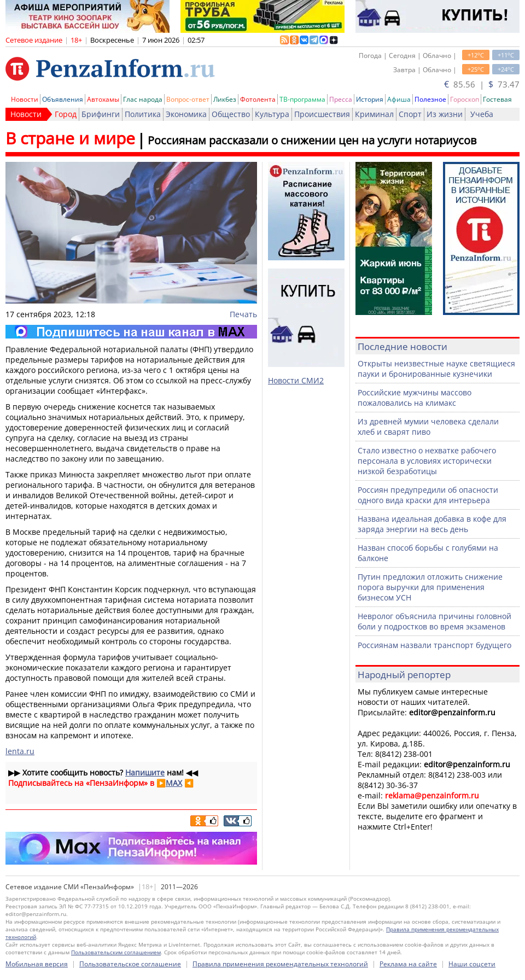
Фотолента (258, 99)
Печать (243, 314)
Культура (272, 114)
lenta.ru (20, 751)
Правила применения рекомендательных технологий (280, 964)
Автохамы (103, 99)
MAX (174, 783)
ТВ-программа (302, 99)
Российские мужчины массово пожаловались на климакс (415, 398)
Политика (143, 114)
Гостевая (497, 99)
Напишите (145, 772)
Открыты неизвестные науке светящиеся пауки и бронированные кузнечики (436, 369)
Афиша (399, 99)
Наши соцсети (472, 964)
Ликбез (225, 99)
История (370, 99)
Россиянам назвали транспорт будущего (434, 645)
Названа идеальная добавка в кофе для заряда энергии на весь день (432, 524)
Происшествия (322, 114)
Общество (231, 114)
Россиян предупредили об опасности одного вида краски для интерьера (428, 495)
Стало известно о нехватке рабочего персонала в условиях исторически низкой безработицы (427, 461)
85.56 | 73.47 (482, 84)
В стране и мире (70, 138)
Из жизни (445, 114)
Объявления (63, 99)
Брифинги (101, 114)
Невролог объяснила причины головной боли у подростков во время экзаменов (434, 621)
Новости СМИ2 (296, 380)
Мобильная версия (37, 964)
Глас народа (143, 99)
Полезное (430, 99)
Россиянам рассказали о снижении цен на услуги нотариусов (312, 140)
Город (66, 114)
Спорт (410, 114)
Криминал (374, 114)
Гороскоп (465, 99)
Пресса (341, 99)
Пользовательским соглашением (116, 952)
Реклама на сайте (408, 964)
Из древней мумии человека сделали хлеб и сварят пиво (428, 427)
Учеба (482, 114)
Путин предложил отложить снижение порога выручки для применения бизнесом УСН (430, 587)
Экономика (186, 114)
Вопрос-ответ (188, 99)
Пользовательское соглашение (130, 964)
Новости (25, 99)
